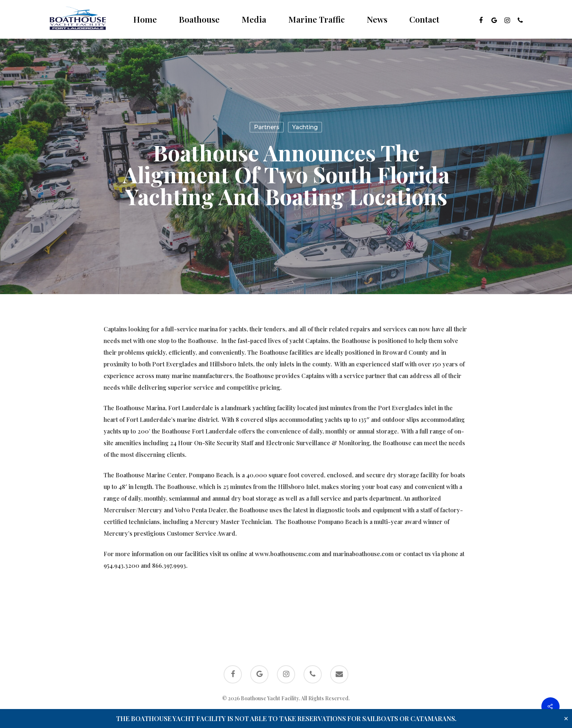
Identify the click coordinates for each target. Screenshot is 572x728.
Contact (424, 19)
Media (254, 19)
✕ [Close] (566, 719)
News (377, 19)
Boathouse (199, 19)
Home (145, 19)
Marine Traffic (316, 19)
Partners (267, 127)
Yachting (305, 127)
